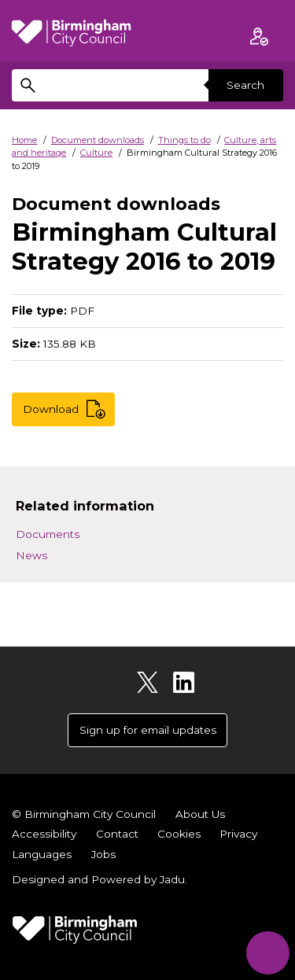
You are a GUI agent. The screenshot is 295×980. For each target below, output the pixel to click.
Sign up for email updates (148, 730)
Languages (42, 854)
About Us (200, 814)
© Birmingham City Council (84, 814)
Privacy (238, 834)
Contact (117, 834)
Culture (96, 153)
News (31, 555)
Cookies (179, 834)
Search (245, 85)
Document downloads (98, 140)
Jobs (103, 854)
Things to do (184, 140)
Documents (48, 534)
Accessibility (44, 834)
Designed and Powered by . (100, 879)
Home (24, 140)
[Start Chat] (268, 953)
